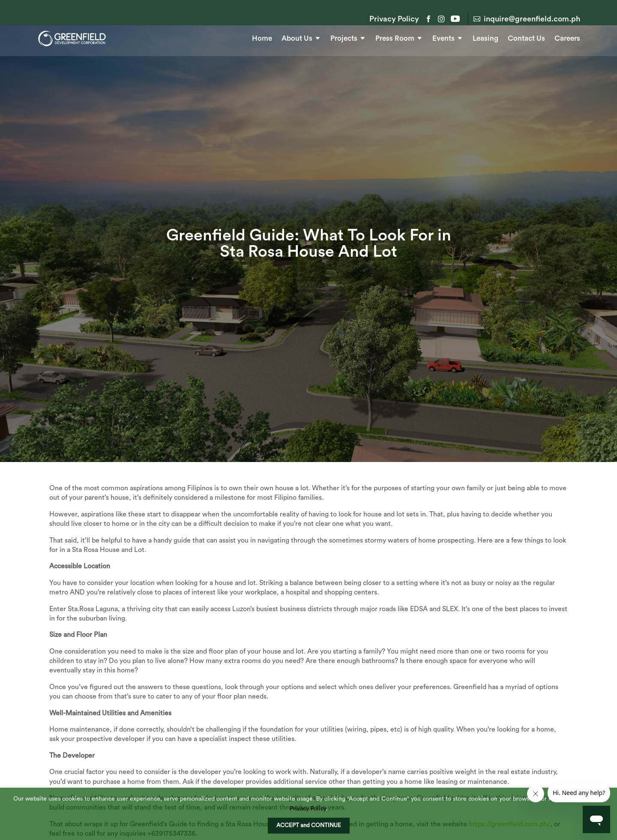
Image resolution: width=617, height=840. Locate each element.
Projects (344, 37)
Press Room (395, 37)
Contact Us (526, 37)
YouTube (454, 19)
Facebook (428, 19)
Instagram (441, 19)
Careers (567, 37)
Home (262, 37)
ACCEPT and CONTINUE (309, 825)
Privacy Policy (394, 19)
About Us (297, 37)
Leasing (485, 37)
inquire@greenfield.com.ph (532, 19)
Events (443, 37)
